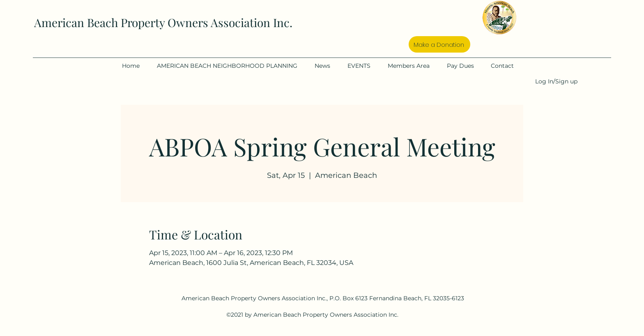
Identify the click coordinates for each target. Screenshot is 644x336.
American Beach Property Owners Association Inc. (163, 22)
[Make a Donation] (439, 44)
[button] (232, 66)
